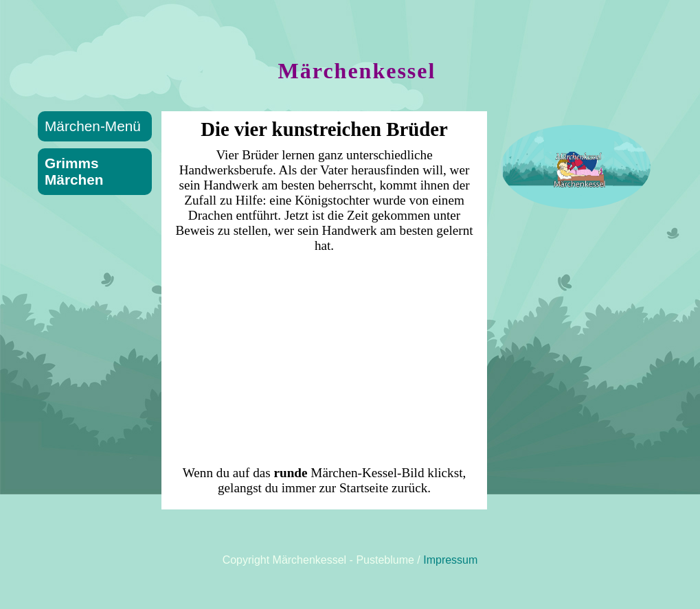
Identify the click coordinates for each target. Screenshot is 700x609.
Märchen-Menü (93, 126)
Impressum (450, 560)
